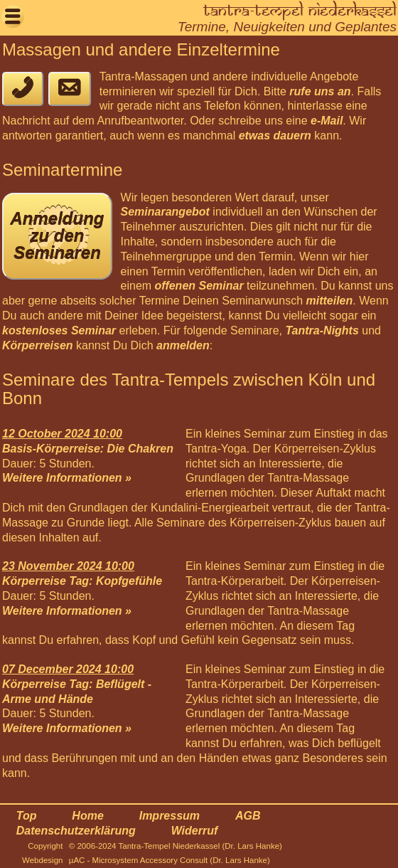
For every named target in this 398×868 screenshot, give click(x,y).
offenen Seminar (199, 286)
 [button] (13, 16)
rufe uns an (320, 91)
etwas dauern (275, 136)
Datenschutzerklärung (76, 831)
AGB (248, 816)
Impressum (170, 816)
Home (87, 816)
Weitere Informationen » (67, 478)
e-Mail (327, 121)
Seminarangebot (165, 212)
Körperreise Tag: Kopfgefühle (82, 581)
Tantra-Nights (322, 330)
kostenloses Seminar (59, 330)
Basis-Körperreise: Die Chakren (88, 449)
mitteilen (329, 301)
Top (27, 816)
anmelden (183, 345)
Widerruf (195, 831)
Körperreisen (38, 345)
